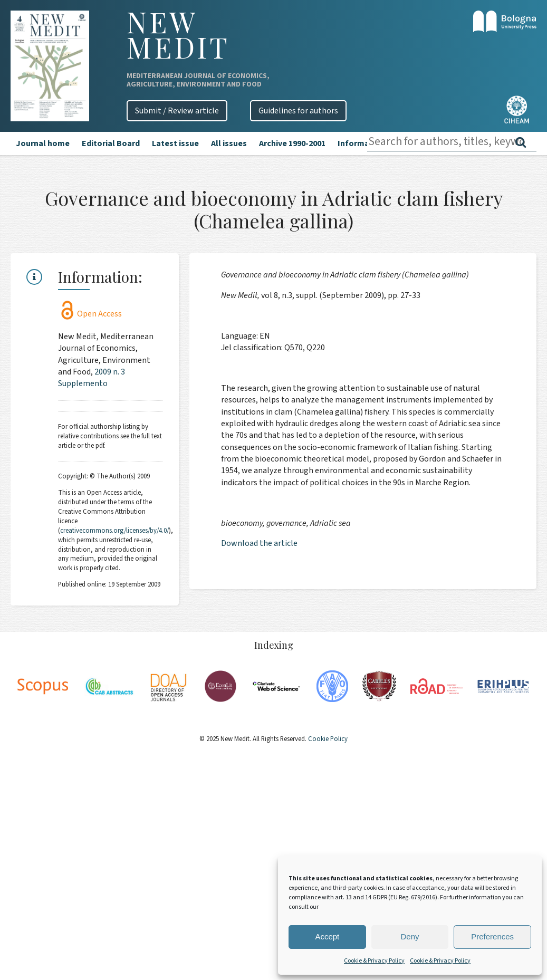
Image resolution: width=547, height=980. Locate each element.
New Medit (178, 34)
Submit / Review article (177, 111)
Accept (327, 936)
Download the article (259, 543)
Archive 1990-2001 (292, 143)
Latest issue (175, 143)
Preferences (492, 936)
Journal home (43, 143)
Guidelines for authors (298, 111)
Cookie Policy (327, 739)
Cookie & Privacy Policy (374, 961)
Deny (410, 936)
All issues (229, 143)
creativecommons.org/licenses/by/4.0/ (114, 531)
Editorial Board (111, 143)
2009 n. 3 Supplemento (92, 378)
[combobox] (452, 142)
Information (361, 143)
